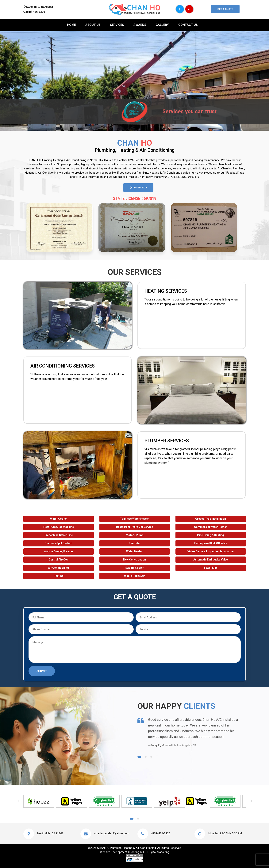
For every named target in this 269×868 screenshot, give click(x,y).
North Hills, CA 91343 (40, 7)
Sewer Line (211, 568)
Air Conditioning (58, 568)
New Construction (134, 560)
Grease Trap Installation (211, 519)
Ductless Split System (58, 543)
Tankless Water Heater (134, 519)
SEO (144, 852)
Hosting (134, 852)
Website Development (114, 852)
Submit (42, 671)
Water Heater (134, 551)
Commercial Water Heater (211, 527)
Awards (140, 25)
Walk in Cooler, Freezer (59, 551)
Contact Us (188, 25)
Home (71, 25)
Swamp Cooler (134, 568)
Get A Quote (225, 9)
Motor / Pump (135, 535)
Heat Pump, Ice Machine (59, 527)
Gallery (162, 25)
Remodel (135, 543)
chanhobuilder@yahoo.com (112, 833)
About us (93, 25)
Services (117, 25)
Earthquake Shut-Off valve (211, 543)
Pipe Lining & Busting (211, 535)
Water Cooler (59, 519)
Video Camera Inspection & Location (211, 551)
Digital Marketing (159, 852)
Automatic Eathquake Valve (211, 560)
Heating (59, 576)
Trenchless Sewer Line (58, 535)
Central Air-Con (59, 560)
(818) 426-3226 (35, 12)
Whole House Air (134, 576)
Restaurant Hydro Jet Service (135, 527)
